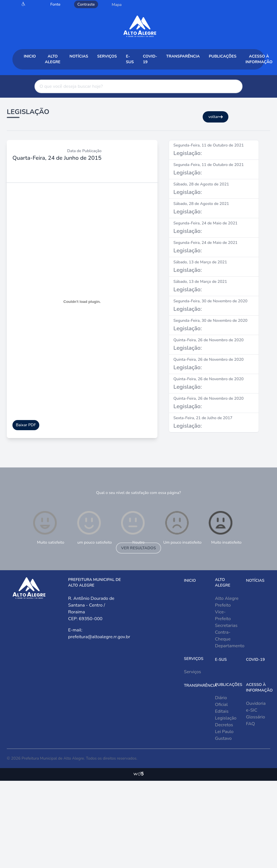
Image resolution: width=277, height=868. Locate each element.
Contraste (86, 4)
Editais (222, 711)
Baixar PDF (26, 425)
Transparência (183, 56)
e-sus (130, 59)
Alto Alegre (53, 59)
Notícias (79, 56)
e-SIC (252, 710)
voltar (216, 117)
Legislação (226, 718)
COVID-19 (150, 59)
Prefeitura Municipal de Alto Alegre (53, 758)
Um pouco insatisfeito (182, 527)
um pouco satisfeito (94, 527)
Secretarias (226, 626)
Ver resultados (138, 548)
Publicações (223, 56)
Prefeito (223, 605)
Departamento (230, 646)
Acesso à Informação (259, 59)
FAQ (250, 724)
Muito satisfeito (48, 527)
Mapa (117, 5)
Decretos (224, 725)
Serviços (107, 56)
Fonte (55, 4)
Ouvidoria (256, 703)
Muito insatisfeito (224, 527)
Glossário (255, 717)
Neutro (133, 527)
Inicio (30, 56)
